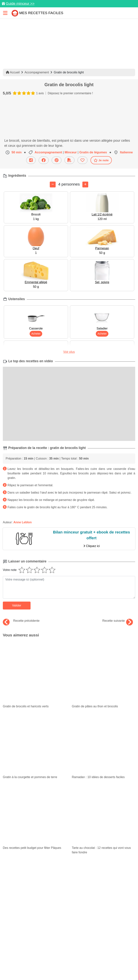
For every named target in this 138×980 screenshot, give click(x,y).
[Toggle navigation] (5, 13)
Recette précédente (21, 621)
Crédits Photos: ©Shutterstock (102, 961)
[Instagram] (84, 936)
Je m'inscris (69, 876)
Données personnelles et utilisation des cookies (67, 948)
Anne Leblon (23, 522)
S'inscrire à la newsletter (87, 968)
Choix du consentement (51, 968)
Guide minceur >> (20, 3)
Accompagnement (37, 72)
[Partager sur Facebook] (70, 936)
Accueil (13, 72)
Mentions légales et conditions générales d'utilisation (67, 955)
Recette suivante (118, 621)
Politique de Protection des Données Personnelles (44, 961)
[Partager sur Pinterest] (54, 936)
